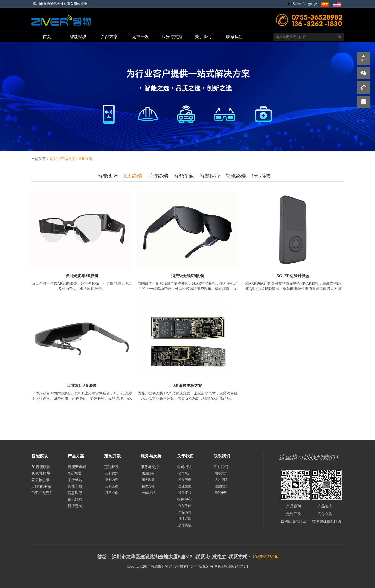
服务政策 (148, 480)
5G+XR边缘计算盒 (293, 276)
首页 (53, 159)
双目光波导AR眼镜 (82, 276)
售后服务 (148, 473)
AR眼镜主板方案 (187, 386)
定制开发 (111, 467)
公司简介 (185, 473)
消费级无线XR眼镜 (188, 276)
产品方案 (68, 159)
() (289, 4)
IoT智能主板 (41, 486)
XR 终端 (86, 159)
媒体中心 (184, 499)
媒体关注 (185, 525)
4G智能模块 (41, 473)
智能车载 (184, 176)
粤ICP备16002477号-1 (231, 567)
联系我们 (221, 467)
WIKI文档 (149, 493)
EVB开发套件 (42, 493)
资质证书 (185, 493)
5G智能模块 (41, 467)
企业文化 (185, 486)
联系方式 (221, 473)
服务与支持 (150, 467)
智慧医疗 (210, 176)
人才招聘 (221, 480)
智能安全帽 (77, 467)
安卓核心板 (40, 480)
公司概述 (184, 467)
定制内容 (112, 480)
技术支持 (148, 486)
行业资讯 (185, 519)
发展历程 (185, 480)
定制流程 (112, 486)
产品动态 (185, 512)
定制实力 (112, 473)
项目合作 (112, 493)
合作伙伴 (185, 506)
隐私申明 (221, 493)
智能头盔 (108, 176)
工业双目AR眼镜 (82, 386)
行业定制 (262, 176)
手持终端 (158, 176)
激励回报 (221, 486)
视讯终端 (236, 176)
